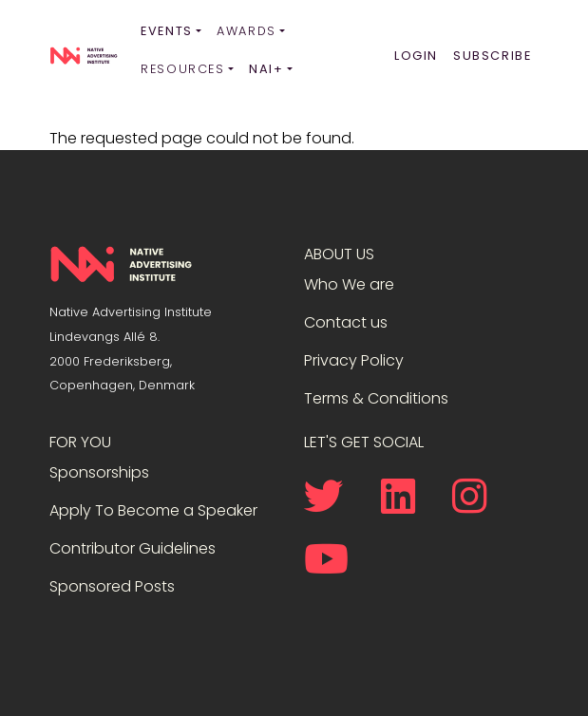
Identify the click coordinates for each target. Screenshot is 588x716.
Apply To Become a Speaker (153, 510)
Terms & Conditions (376, 398)
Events (167, 31)
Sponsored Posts (112, 586)
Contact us (346, 322)
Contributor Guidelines (133, 548)
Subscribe (492, 56)
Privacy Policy (354, 360)
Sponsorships (99, 472)
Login (416, 56)
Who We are (349, 284)
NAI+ (266, 69)
